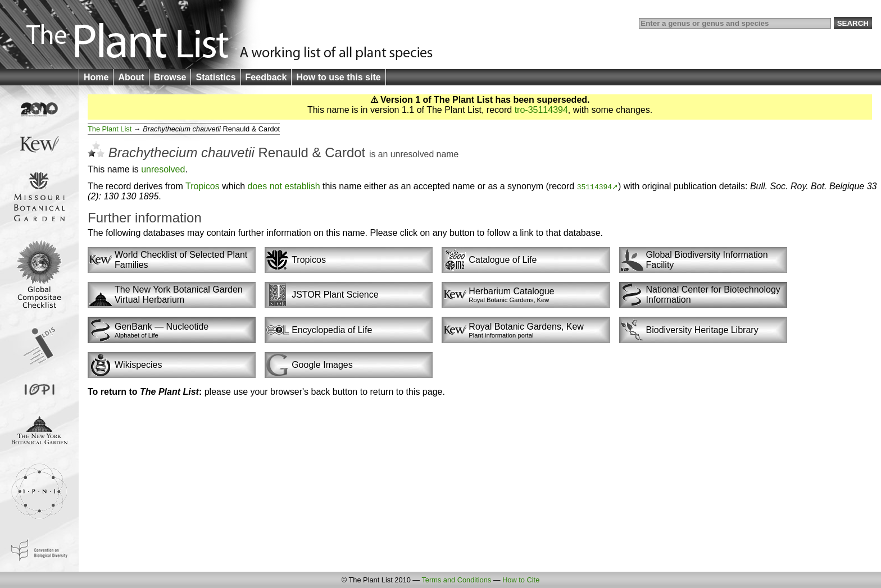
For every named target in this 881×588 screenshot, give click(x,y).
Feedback (266, 77)
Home (96, 77)
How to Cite (521, 580)
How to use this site (338, 77)
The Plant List (110, 129)
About (131, 77)
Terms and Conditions (456, 580)
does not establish (284, 186)
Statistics (215, 77)
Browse (170, 77)
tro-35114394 (541, 110)
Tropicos (203, 186)
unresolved (412, 154)
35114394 (594, 186)
